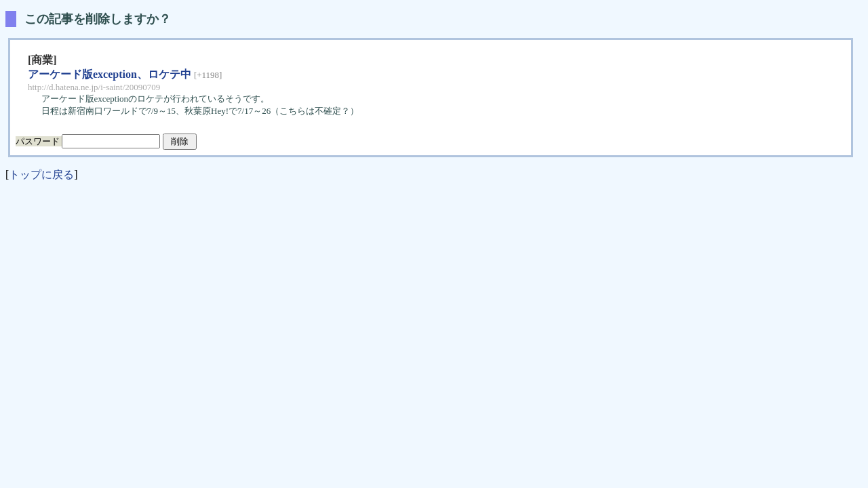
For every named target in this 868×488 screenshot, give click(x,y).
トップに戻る (41, 175)
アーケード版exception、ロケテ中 (110, 74)
